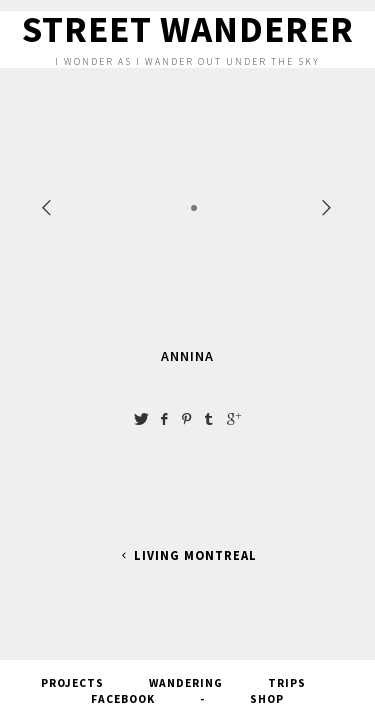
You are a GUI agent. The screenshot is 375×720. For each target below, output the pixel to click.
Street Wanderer (188, 29)
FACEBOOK (123, 697)
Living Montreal (187, 555)
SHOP (267, 697)
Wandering (186, 681)
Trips (287, 681)
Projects (72, 681)
